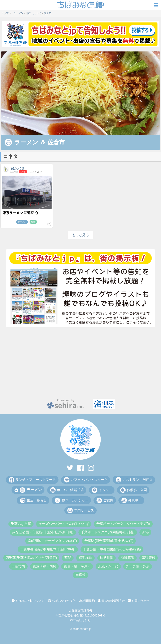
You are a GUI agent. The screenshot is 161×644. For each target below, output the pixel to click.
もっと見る (80, 235)
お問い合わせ (139, 601)
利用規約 (87, 601)
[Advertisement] (80, 363)
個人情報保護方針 (111, 601)
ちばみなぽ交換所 (62, 601)
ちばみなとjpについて (28, 601)
